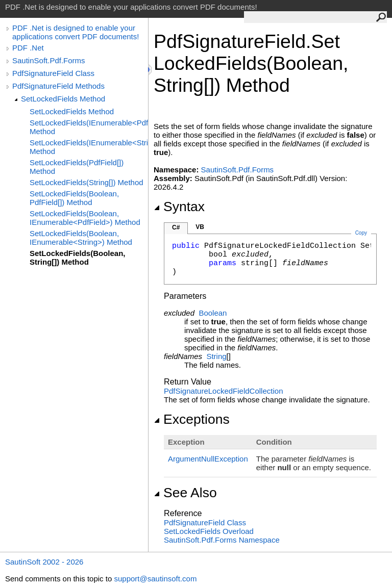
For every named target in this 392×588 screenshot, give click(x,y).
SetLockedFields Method (63, 99)
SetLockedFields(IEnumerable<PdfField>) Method (89, 127)
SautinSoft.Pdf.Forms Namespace (222, 540)
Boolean (213, 313)
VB (200, 227)
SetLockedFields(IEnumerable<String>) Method (89, 147)
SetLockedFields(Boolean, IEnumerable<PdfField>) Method (85, 218)
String (216, 356)
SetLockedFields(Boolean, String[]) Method (78, 258)
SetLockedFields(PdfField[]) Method (77, 167)
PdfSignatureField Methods (58, 86)
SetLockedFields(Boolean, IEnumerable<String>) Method (81, 238)
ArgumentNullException (208, 459)
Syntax (179, 207)
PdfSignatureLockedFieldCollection (223, 391)
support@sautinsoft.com (155, 579)
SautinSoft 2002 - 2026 (44, 562)
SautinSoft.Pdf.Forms (49, 60)
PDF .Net (28, 48)
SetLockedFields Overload (209, 531)
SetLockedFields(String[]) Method (87, 182)
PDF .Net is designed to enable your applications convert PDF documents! (76, 32)
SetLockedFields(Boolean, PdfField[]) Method (74, 198)
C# (176, 227)
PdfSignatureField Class (53, 73)
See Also (185, 493)
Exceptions (192, 419)
